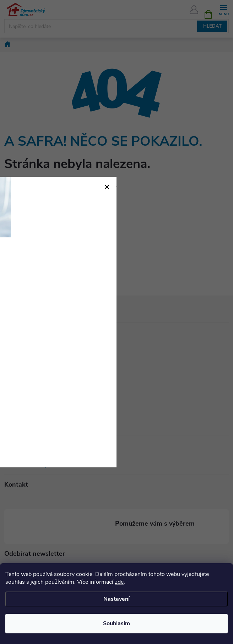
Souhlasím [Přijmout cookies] (116, 623)
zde (119, 582)
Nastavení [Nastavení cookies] (116, 599)
